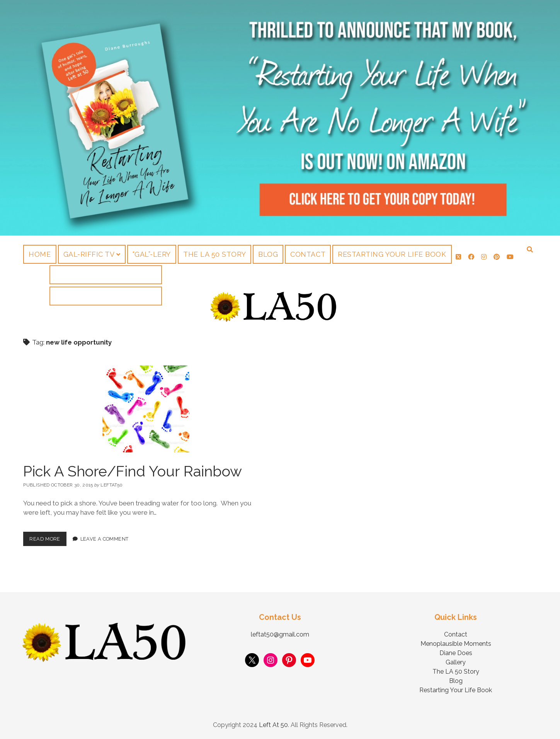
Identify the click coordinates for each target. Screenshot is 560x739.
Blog (268, 254)
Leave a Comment (105, 539)
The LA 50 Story (214, 254)
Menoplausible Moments (456, 644)
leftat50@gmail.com (280, 634)
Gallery (456, 662)
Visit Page (280, 118)
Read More (48, 537)
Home (40, 254)
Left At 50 (273, 725)
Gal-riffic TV (89, 254)
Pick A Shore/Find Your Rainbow (133, 471)
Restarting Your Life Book (392, 254)
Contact (308, 254)
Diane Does (456, 653)
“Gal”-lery (152, 254)
